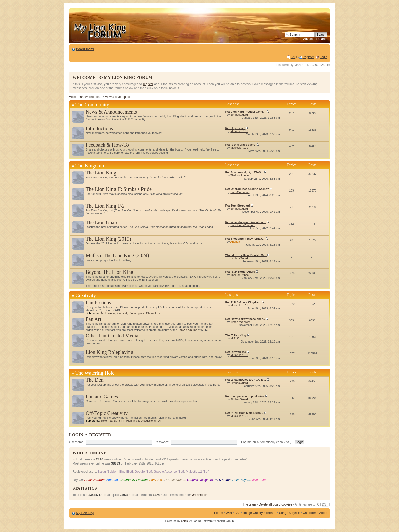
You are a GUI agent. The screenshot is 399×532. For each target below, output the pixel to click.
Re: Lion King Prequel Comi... (247, 112)
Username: (77, 442)
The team (249, 504)
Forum (219, 513)
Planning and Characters (144, 313)
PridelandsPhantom (243, 225)
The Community (92, 105)
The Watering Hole (95, 373)
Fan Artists (157, 480)
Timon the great (240, 322)
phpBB (186, 521)
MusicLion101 (239, 131)
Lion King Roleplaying (110, 352)
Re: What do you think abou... (247, 222)
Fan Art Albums (188, 330)
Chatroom (310, 513)
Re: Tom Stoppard (239, 206)
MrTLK (235, 338)
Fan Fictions (98, 303)
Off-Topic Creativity (107, 413)
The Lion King (101, 173)
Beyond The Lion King (110, 272)
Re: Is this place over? (242, 145)
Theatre (271, 513)
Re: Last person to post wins (246, 396)
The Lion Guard (102, 222)
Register (308, 57)
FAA (238, 513)
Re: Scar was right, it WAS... (246, 172)
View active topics (117, 97)
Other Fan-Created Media (112, 336)
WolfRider (199, 495)
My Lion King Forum (100, 31)
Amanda (112, 480)
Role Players (241, 480)
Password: (162, 442)
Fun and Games (102, 397)
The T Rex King (237, 335)
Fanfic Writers (176, 480)
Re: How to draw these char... (247, 319)
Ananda (235, 242)
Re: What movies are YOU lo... (247, 380)
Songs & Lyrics (290, 513)
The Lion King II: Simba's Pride (119, 189)
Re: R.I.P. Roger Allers (242, 272)
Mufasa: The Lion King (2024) (117, 255)
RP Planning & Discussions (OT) (142, 421)
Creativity (86, 295)
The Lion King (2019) (109, 239)
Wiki (229, 513)
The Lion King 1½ (105, 206)
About (323, 513)
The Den (95, 380)
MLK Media (223, 480)
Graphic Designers (200, 480)
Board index (85, 49)
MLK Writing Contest (114, 313)
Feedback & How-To (107, 145)
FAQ (294, 57)
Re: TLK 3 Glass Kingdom (244, 302)
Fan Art (94, 319)
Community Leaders (134, 480)
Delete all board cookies (275, 504)
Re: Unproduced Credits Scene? (249, 189)
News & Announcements (111, 112)
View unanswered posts (86, 97)
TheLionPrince (239, 175)
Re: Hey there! (237, 128)
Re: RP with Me (237, 352)
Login (323, 57)
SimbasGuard (239, 115)
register (148, 84)
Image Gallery (253, 513)
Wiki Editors (260, 480)
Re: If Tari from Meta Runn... (246, 413)
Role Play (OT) (110, 421)
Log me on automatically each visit (267, 442)
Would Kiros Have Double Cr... (247, 255)
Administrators (95, 480)
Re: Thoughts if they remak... (247, 239)
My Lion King (85, 513)
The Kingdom (90, 166)
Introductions (99, 128)
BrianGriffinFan (240, 192)
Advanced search (315, 39)
